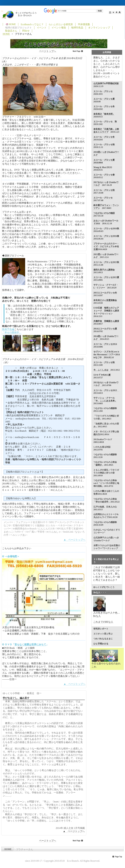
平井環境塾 (84, 24)
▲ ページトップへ (75, 540)
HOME (11, 24)
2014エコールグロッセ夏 (105, 329)
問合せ (26, 31)
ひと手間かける (101, 644)
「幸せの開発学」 (12, 332)
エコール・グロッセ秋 (104, 144)
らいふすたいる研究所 (61, 24)
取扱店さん (11, 31)
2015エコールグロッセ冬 (105, 293)
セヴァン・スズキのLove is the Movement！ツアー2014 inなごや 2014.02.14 (107, 354)
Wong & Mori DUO (103, 167)
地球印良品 (77, 28)
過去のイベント (102, 77)
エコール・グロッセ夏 (104, 99)
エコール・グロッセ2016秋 (106, 228)
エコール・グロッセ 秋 (105, 121)
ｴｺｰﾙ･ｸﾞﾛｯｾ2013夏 (102, 375)
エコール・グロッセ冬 (104, 106)
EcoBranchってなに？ (32, 24)
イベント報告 (59, 28)
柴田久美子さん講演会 (104, 270)
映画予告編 (8, 329)
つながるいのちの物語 (104, 213)
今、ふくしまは (102, 370)
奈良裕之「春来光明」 (104, 114)
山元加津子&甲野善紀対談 (106, 83)
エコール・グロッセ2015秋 (106, 262)
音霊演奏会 (112, 300)
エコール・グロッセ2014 (105, 344)
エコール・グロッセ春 (104, 175)
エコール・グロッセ (103, 91)
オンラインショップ (99, 28)
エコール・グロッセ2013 (106, 390)
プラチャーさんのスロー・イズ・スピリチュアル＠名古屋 (106, 246)
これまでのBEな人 (103, 622)
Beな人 (97, 616)
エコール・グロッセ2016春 (106, 236)
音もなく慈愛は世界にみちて (30, 644)
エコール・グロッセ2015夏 (106, 277)
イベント (42, 28)
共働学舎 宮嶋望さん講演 (106, 321)
